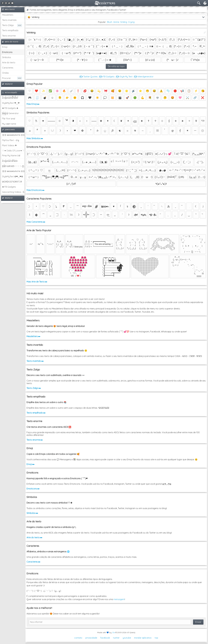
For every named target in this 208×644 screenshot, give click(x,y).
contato (78, 638)
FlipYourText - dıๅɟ (11, 140)
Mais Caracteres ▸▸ (36, 222)
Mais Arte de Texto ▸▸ (37, 282)
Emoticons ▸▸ (33, 489)
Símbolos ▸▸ (32, 513)
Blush (110, 22)
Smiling (124, 22)
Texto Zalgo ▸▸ (34, 388)
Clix (113, 632)
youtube (127, 638)
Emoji (5, 47)
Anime (116, 22)
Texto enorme (9, 36)
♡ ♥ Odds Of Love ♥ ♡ (13, 151)
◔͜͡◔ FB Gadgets (107, 77)
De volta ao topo (116, 66)
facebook (105, 638)
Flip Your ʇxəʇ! (9, 118)
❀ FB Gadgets (9, 187)
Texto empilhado (10, 30)
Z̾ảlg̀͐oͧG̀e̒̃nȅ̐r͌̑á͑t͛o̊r (10, 161)
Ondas (5, 73)
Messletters (8, 15)
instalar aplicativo (143, 638)
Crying (131, 22)
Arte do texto (9, 62)
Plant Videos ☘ (9, 145)
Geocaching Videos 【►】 (13, 192)
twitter (116, 638)
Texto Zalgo (8, 25)
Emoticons (7, 52)
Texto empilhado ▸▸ (36, 413)
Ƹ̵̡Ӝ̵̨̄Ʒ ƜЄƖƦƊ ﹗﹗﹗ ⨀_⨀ (13, 166)
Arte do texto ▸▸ (34, 537)
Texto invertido (9, 20)
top (156, 638)
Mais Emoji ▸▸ (33, 104)
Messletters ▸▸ (33, 336)
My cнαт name (9, 124)
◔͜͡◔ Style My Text (124, 77)
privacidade (91, 638)
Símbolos (7, 57)
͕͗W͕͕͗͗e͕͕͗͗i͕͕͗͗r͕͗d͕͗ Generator (10, 113)
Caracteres (8, 68)
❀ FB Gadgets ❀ (10, 108)
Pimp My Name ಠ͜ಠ (11, 155)
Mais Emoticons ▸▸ (35, 190)
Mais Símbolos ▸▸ (35, 138)
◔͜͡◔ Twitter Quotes (88, 77)
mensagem (119, 599)
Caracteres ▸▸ (33, 562)
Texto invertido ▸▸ (35, 361)
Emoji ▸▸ (31, 464)
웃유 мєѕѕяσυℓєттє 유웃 (13, 135)
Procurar (6, 78)
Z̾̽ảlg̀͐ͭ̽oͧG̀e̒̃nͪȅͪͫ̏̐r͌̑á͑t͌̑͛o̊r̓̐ (10, 98)
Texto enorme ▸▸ (35, 440)
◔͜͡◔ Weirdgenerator (144, 77)
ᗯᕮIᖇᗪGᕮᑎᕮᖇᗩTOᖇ (12, 182)
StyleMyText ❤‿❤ (11, 103)
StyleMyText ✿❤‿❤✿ (13, 176)
